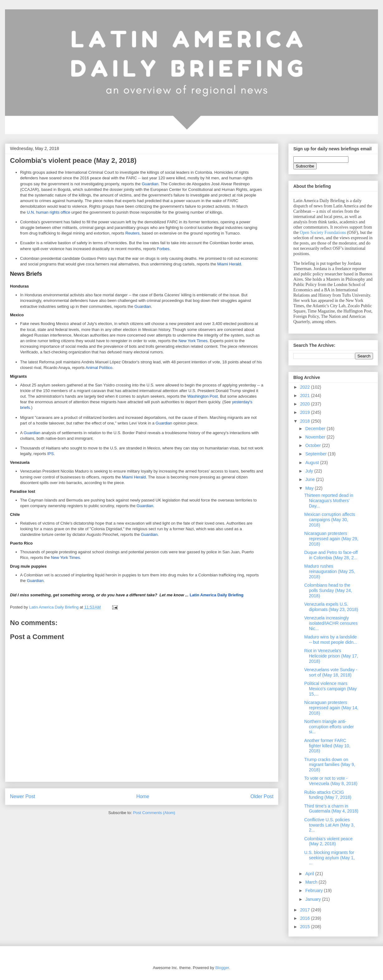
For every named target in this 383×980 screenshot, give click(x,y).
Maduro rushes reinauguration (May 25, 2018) (330, 571)
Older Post (262, 796)
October (314, 445)
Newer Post (23, 796)
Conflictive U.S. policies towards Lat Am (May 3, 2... (329, 825)
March (312, 882)
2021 (306, 395)
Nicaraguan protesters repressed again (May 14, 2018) (331, 708)
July (310, 471)
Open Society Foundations (323, 233)
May (310, 488)
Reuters (132, 233)
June (310, 479)
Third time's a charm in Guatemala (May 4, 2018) (331, 809)
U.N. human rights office (48, 212)
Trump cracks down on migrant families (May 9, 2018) (330, 765)
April (310, 874)
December (316, 429)
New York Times (193, 341)
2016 (306, 918)
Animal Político (99, 368)
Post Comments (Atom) (154, 813)
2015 (306, 927)
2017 (306, 910)
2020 (306, 404)
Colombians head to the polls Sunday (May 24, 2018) (328, 590)
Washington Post (202, 396)
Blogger (222, 968)
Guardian (150, 184)
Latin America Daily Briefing (127, 595)
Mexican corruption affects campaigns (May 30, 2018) (330, 520)
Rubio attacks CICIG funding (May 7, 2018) (328, 795)
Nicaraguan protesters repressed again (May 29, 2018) (331, 539)
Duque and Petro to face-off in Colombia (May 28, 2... (331, 555)
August (312, 463)
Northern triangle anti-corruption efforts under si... (329, 727)
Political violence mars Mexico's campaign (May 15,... (331, 689)
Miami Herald (229, 264)
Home (143, 796)
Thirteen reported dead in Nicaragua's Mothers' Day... (329, 501)
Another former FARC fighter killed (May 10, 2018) (327, 746)
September (316, 454)
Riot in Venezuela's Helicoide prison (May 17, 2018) (331, 656)
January (314, 899)
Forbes (163, 249)
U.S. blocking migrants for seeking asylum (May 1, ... (329, 858)
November (316, 437)
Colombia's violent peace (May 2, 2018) (328, 841)
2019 (306, 412)
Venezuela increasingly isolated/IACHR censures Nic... (331, 623)
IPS (51, 454)
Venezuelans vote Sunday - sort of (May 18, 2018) (331, 672)
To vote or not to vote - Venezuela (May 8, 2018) (331, 781)
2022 (306, 387)
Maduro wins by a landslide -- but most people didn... (331, 640)
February (314, 890)
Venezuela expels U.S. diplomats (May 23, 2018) (331, 607)
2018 (306, 421)
